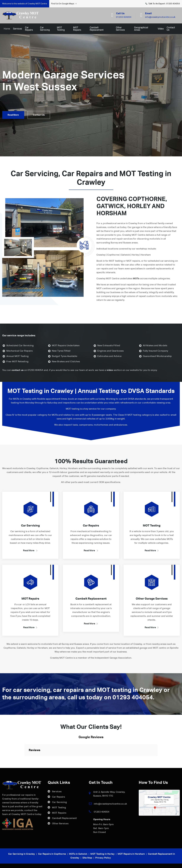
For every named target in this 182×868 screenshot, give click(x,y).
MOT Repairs (77, 29)
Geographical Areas (141, 29)
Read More (30, 551)
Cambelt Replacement (97, 29)
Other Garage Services (152, 599)
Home (7, 29)
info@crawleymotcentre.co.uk (110, 804)
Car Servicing (45, 29)
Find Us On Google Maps (64, 4)
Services (17, 29)
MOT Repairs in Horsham (131, 854)
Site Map (87, 858)
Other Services (120, 29)
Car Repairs (29, 29)
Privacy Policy (103, 858)
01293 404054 (173, 4)
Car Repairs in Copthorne (52, 854)
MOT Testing (61, 29)
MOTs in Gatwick (78, 854)
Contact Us (171, 29)
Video (161, 29)
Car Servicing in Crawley (22, 854)
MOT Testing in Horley (102, 854)
